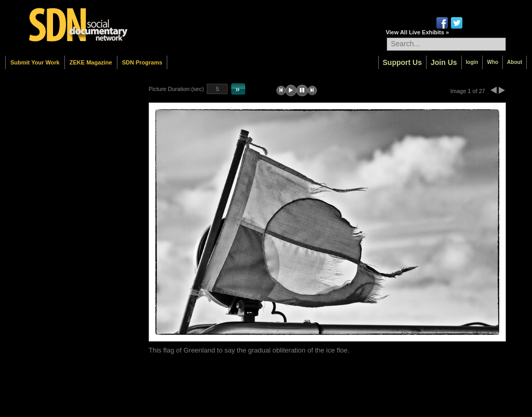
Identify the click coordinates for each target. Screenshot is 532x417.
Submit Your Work (35, 62)
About (515, 62)
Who (493, 62)
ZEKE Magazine (91, 62)
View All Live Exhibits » (417, 32)
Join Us (444, 62)
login (472, 62)
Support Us (402, 62)
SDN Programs (142, 62)
